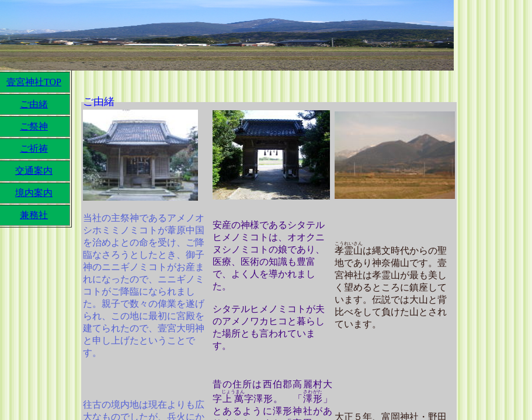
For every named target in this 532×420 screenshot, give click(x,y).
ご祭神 (34, 126)
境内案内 (34, 193)
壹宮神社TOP (34, 82)
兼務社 (34, 215)
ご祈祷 (34, 148)
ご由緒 (34, 104)
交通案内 (34, 171)
